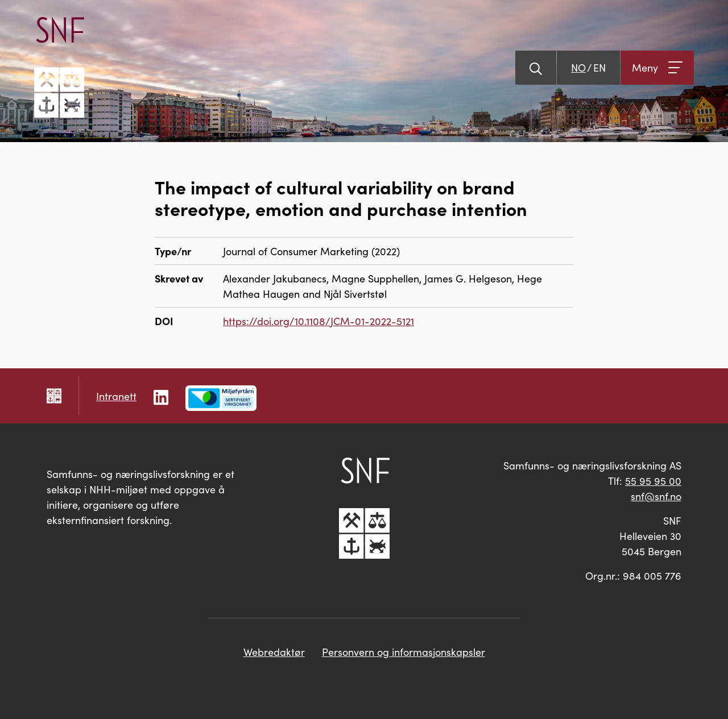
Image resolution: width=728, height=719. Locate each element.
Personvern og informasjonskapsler (404, 652)
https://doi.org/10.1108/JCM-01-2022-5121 (318, 321)
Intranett (116, 396)
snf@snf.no (656, 496)
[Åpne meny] (657, 68)
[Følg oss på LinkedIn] (161, 396)
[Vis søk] (536, 68)
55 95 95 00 (653, 481)
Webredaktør (274, 652)
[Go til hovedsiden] (59, 67)
